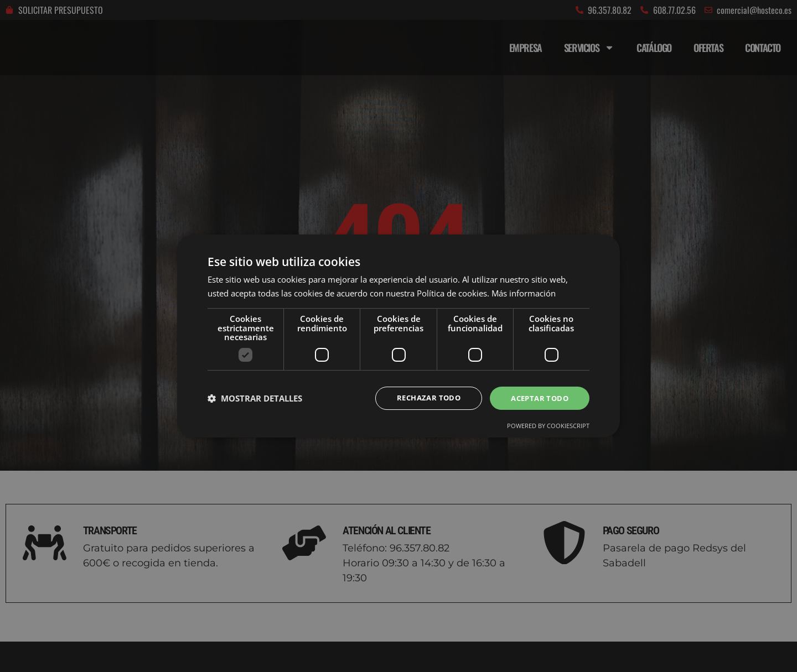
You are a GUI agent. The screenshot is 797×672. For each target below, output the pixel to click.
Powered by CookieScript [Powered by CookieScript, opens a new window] (548, 427)
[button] (255, 398)
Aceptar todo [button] (537, 398)
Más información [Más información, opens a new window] (524, 293)
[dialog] (398, 336)
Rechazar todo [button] (422, 398)
